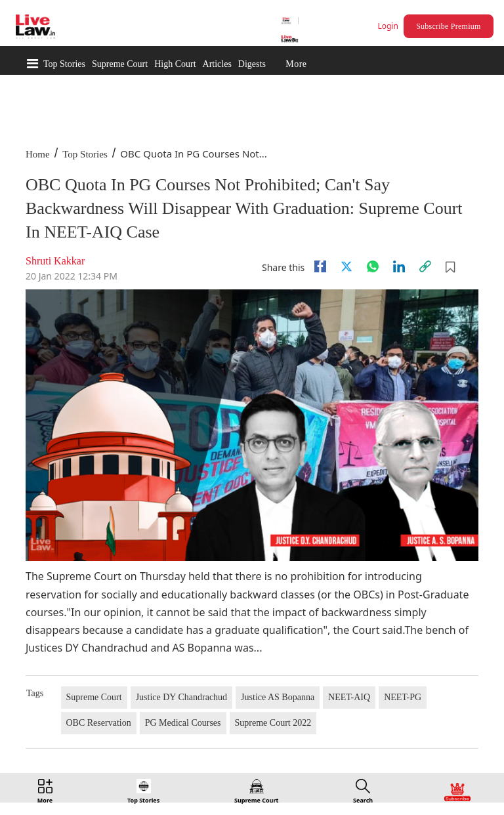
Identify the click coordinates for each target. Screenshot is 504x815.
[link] (425, 266)
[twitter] (346, 266)
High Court (175, 64)
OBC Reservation (99, 723)
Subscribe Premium (448, 26)
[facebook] (320, 266)
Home (38, 154)
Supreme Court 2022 (273, 723)
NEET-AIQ (349, 697)
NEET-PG (403, 697)
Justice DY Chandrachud (181, 697)
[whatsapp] (373, 266)
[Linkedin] (399, 266)
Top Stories (64, 64)
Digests (252, 64)
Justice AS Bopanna (278, 697)
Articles (217, 64)
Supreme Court (120, 64)
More (296, 64)
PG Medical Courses (183, 723)
